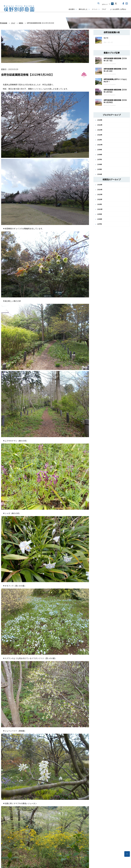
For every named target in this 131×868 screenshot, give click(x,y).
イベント (95, 9)
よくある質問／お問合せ (118, 9)
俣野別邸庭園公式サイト (19, 8)
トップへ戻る (127, 854)
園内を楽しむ (83, 9)
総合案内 (72, 9)
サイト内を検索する (99, 3)
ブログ (104, 9)
